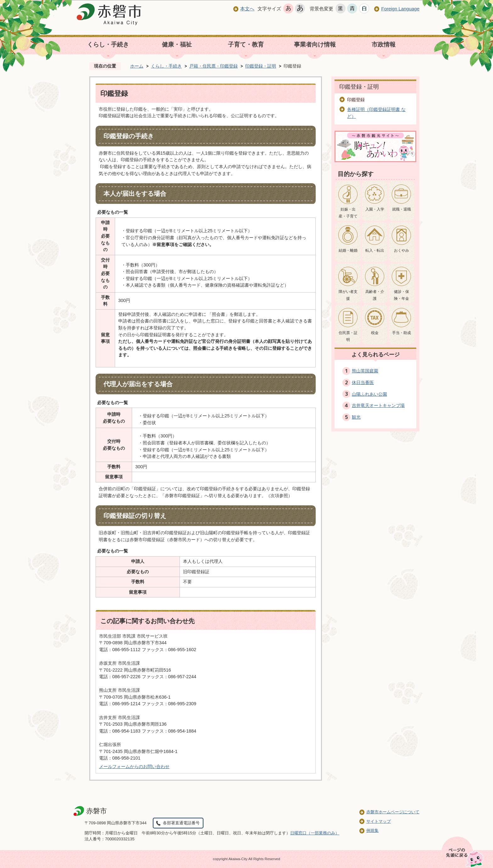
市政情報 (384, 44)
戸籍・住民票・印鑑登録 (213, 66)
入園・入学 (375, 209)
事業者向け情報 (315, 44)
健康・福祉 (177, 44)
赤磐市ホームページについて (393, 812)
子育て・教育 (246, 44)
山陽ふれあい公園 (369, 394)
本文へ (247, 9)
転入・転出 (375, 250)
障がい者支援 (348, 295)
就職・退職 (402, 209)
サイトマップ (379, 821)
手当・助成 (402, 333)
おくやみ (402, 250)
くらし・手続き (108, 44)
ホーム (137, 66)
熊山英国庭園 (365, 371)
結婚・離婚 (348, 250)
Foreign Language (400, 9)
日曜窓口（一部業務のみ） (315, 833)
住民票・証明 (348, 336)
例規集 (372, 830)
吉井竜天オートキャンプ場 (378, 405)
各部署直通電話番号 (181, 823)
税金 (375, 333)
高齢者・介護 (375, 295)
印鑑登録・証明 (261, 66)
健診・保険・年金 (402, 295)
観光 (356, 417)
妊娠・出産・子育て (348, 213)
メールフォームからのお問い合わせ (134, 766)
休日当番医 (363, 382)
